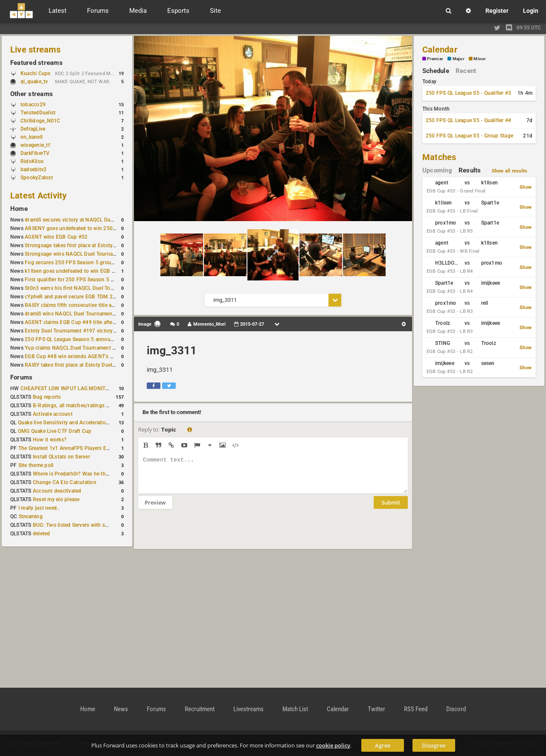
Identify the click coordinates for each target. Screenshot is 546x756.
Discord (456, 709)
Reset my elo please (56, 499)
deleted (42, 534)
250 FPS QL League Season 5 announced (73, 339)
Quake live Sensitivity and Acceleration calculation (77, 423)
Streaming (31, 517)
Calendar (440, 50)
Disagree (434, 745)
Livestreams (248, 709)
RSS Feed (416, 709)
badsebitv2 (33, 169)
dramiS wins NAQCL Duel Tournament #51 (75, 314)
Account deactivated (57, 491)
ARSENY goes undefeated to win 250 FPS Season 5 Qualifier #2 (100, 228)
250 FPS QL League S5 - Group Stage (469, 136)
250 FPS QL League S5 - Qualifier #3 (468, 93)
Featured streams (36, 63)
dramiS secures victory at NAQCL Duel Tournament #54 (90, 220)
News (121, 709)
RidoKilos (32, 161)
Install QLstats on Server (61, 457)
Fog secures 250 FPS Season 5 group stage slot (82, 263)
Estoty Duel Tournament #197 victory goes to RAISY (86, 331)
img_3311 (172, 350)
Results (470, 170)
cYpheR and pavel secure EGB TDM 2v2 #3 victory (84, 297)
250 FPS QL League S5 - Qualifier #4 (468, 120)
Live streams (35, 50)
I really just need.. (39, 508)
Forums (21, 377)
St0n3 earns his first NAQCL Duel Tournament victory (87, 288)
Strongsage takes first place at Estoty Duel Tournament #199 (96, 245)
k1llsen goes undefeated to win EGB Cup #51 (78, 271)
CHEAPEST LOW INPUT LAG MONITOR (67, 388)
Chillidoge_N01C (41, 121)
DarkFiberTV (35, 153)
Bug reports (47, 397)
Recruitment (200, 709)
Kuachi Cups (36, 73)
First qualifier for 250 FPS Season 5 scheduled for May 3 (92, 280)
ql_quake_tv (34, 82)
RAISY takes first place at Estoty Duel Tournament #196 (90, 365)
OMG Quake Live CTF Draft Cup (55, 431)
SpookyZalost (37, 178)
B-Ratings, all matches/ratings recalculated (84, 406)
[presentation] (203, 534)
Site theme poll (36, 465)
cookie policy (333, 745)
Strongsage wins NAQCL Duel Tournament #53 (80, 254)
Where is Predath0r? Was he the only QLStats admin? (96, 474)
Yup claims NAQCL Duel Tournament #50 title (78, 348)
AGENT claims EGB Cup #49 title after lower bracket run (91, 322)
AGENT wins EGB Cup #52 (56, 237)
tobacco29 (33, 105)
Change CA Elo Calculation (65, 482)
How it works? (50, 440)
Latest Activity (39, 196)
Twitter (376, 709)
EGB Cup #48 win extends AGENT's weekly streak (83, 356)
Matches (439, 157)
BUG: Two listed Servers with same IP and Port (88, 525)
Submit (391, 509)
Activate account (53, 414)
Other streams (32, 94)
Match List (295, 709)
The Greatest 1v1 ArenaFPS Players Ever (66, 448)
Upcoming (437, 170)
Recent (466, 71)
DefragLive (33, 129)
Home (19, 209)
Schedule (436, 71)
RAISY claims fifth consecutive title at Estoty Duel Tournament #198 (105, 305)
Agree (383, 745)
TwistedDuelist (38, 113)
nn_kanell (32, 137)
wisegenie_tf (35, 145)
